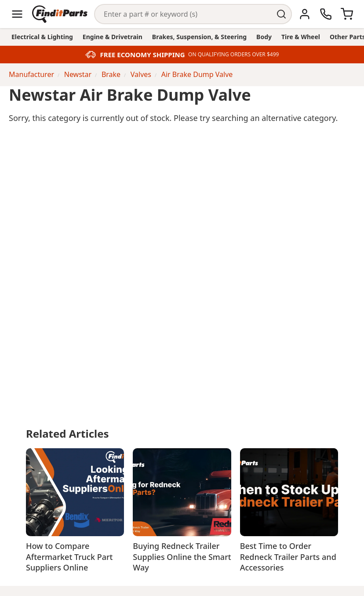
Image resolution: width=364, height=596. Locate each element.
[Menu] (17, 14)
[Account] (305, 14)
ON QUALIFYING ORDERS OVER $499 (233, 55)
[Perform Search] (282, 14)
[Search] (183, 14)
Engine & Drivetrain (113, 37)
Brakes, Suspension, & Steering (199, 37)
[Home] (60, 14)
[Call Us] (326, 14)
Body (264, 37)
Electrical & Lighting (42, 37)
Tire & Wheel (301, 37)
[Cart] (347, 14)
